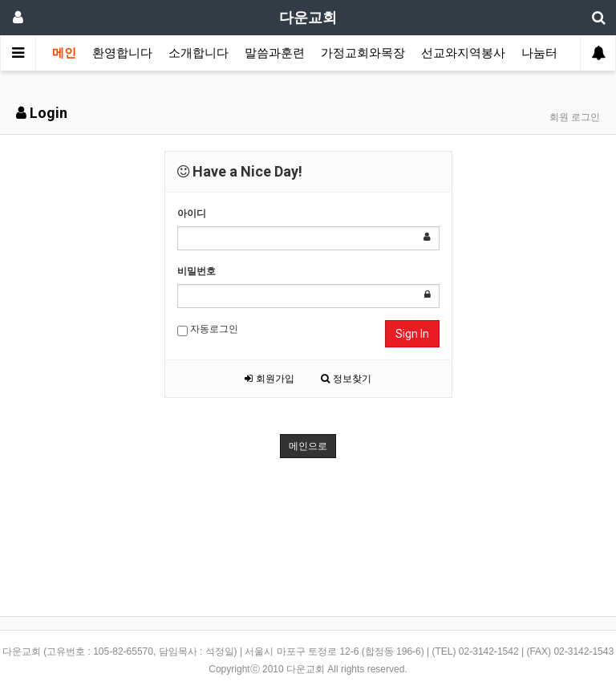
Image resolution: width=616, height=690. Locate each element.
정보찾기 (346, 379)
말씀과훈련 (275, 53)
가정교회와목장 (363, 53)
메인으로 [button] (308, 446)
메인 (64, 53)
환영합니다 (122, 53)
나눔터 (539, 53)
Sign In (412, 334)
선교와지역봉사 (463, 53)
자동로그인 (208, 330)
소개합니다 (199, 53)
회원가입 (269, 379)
